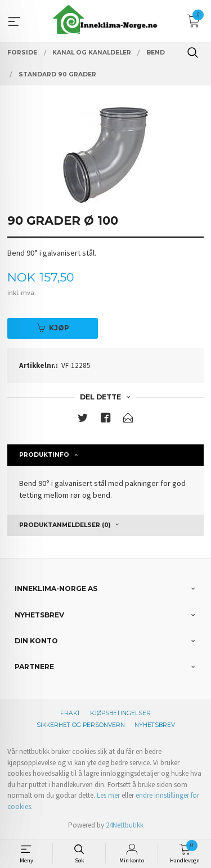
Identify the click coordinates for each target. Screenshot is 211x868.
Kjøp (53, 328)
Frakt (70, 713)
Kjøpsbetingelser (120, 713)
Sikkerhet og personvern (81, 725)
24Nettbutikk (125, 825)
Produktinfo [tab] (44, 455)
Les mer (108, 795)
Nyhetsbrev (155, 725)
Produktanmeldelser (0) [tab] (65, 525)
